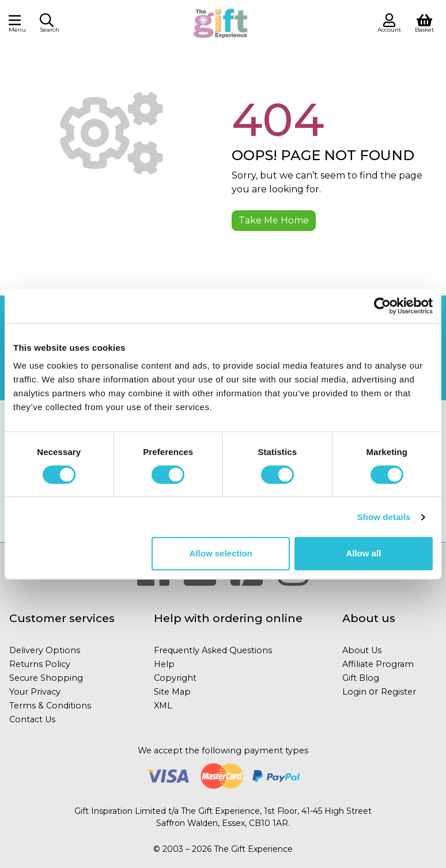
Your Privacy (35, 692)
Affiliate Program (378, 664)
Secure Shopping (46, 678)
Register (398, 692)
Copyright (175, 678)
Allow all (363, 553)
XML (163, 706)
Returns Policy (40, 664)
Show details (384, 517)
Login (354, 692)
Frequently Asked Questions (213, 650)
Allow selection (221, 553)
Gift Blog (361, 678)
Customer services (62, 618)
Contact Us (32, 719)
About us (369, 618)
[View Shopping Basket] (424, 22)
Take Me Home (274, 220)
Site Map (172, 692)
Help (164, 664)
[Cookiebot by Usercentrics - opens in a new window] (382, 306)
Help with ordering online (228, 618)
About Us (362, 650)
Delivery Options (45, 650)
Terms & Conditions (50, 706)
